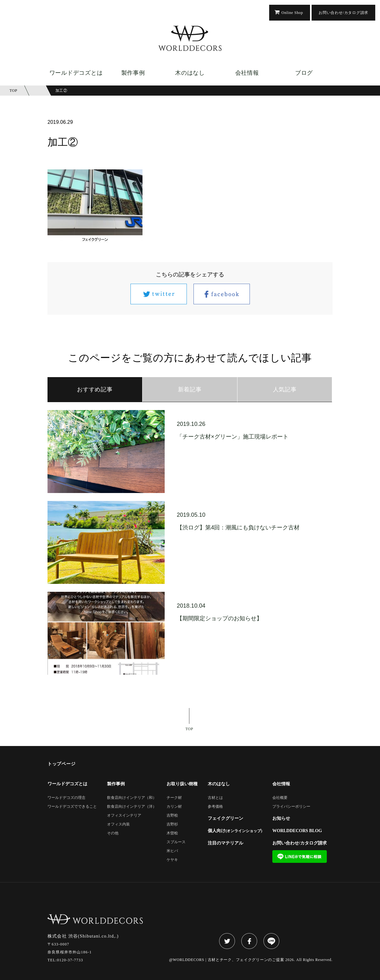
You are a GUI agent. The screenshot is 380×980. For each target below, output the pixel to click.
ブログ (304, 73)
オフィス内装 (118, 824)
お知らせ (281, 819)
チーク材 (174, 798)
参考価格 (215, 807)
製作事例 (133, 73)
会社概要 (280, 798)
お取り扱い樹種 (182, 784)
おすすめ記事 (95, 389)
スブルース (176, 842)
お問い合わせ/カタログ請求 (343, 13)
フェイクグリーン (225, 819)
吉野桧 (172, 816)
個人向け (235, 831)
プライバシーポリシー (291, 807)
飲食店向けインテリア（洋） (132, 807)
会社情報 (247, 73)
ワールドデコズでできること (72, 807)
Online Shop (292, 13)
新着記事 (190, 389)
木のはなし (190, 73)
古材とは (215, 798)
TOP (190, 729)
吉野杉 (172, 824)
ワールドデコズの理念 (66, 798)
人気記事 (285, 389)
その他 (113, 833)
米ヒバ (172, 851)
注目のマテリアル (225, 843)
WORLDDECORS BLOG (297, 831)
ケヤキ (172, 860)
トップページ (61, 764)
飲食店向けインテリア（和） (132, 798)
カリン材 (174, 807)
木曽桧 (172, 833)
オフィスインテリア (124, 816)
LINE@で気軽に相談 (300, 857)
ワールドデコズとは (76, 73)
